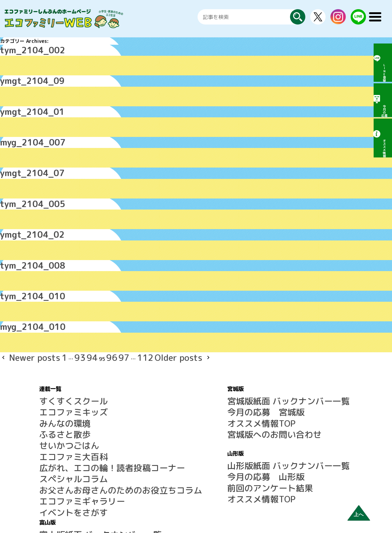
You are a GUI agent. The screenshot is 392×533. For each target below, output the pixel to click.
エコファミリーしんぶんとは (312, 416)
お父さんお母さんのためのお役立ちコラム (86, 418)
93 (51, 319)
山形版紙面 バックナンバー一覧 (206, 408)
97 (80, 319)
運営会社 (290, 452)
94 (58, 319)
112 (95, 319)
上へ (359, 514)
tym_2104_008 (19, 237)
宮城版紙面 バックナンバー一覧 (206, 359)
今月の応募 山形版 (193, 416)
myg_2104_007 (19, 129)
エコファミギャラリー (64, 425)
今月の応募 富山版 (302, 366)
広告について (295, 445)
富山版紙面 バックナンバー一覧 (315, 359)
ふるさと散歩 (54, 381)
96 (73, 319)
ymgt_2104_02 (19, 210)
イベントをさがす (59, 432)
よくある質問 (295, 423)
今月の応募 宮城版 (193, 366)
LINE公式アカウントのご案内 (312, 408)
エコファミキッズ (59, 366)
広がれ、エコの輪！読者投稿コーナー (81, 403)
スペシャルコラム (59, 410)
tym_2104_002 (19, 48)
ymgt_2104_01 (19, 102)
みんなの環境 (54, 373)
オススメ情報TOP (191, 373)
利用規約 (290, 438)
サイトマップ (295, 430)
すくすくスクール (59, 359)
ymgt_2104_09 (19, 75)
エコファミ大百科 (59, 395)
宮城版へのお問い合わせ (198, 381)
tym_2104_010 (19, 264)
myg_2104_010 (19, 291)
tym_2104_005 (19, 183)
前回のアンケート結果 (196, 423)
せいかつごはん (56, 388)
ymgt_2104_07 (19, 156)
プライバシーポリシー (304, 460)
